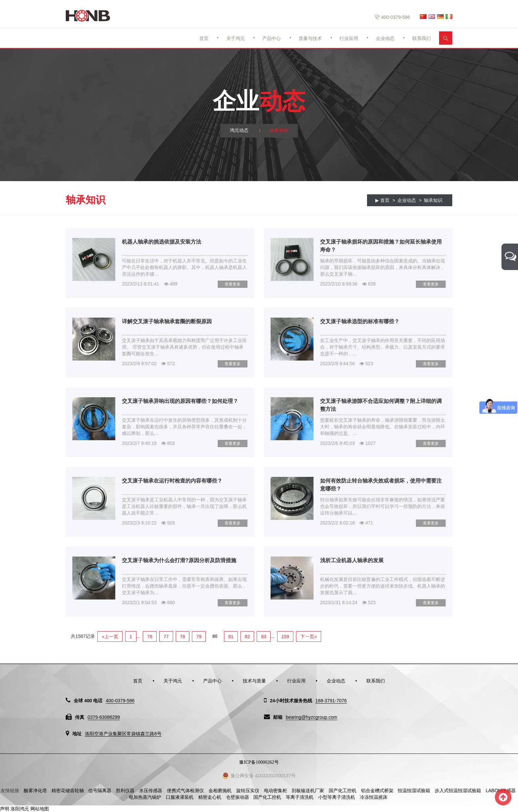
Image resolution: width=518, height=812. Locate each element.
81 (231, 637)
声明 (5, 809)
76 (150, 637)
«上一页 (110, 637)
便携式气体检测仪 (185, 791)
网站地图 (40, 809)
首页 (204, 38)
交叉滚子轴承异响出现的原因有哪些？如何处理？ (180, 401)
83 (264, 637)
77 (166, 637)
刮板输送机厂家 (308, 791)
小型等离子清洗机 (337, 797)
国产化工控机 (343, 791)
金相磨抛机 (220, 791)
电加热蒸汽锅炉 (145, 797)
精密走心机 (210, 797)
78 (183, 637)
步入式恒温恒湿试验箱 (458, 791)
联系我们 (422, 38)
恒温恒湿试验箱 (414, 791)
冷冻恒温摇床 (374, 797)
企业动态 (385, 38)
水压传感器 (151, 791)
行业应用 (349, 38)
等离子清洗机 (300, 797)
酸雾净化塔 (35, 791)
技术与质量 (254, 681)
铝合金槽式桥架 (377, 791)
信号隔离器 (100, 791)
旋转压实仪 (248, 791)
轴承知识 (279, 131)
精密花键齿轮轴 (68, 791)
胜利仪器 (125, 791)
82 (247, 637)
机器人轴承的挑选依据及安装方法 (162, 242)
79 (199, 637)
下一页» (309, 637)
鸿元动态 (239, 131)
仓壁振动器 (238, 797)
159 (285, 637)
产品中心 (272, 38)
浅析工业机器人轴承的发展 (352, 560)
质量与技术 (310, 38)
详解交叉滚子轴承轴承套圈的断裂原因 (167, 321)
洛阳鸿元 (20, 809)
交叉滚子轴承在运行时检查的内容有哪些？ (172, 481)
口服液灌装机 (180, 797)
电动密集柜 (276, 791)
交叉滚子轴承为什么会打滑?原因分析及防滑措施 (179, 560)
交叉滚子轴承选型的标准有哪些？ (360, 321)
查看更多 (233, 284)
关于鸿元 (236, 38)
